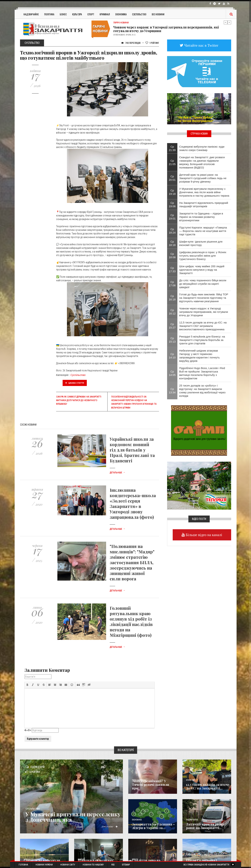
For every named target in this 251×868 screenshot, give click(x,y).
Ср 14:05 (172, 373)
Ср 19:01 (172, 217)
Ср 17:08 (172, 284)
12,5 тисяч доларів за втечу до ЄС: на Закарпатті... (208, 786)
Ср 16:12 (172, 312)
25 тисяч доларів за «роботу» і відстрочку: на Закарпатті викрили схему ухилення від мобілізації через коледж (202, 391)
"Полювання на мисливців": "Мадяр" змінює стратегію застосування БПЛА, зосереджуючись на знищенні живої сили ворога (132, 562)
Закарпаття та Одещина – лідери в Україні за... (153, 826)
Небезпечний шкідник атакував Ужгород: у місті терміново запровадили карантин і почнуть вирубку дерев (199, 356)
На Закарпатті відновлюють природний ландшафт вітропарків (204, 205)
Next (229, 22)
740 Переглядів (131, 43)
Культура (77, 14)
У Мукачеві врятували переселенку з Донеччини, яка (73, 817)
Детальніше (117, 473)
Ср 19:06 (172, 205)
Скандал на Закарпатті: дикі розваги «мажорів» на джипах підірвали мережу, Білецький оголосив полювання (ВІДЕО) (202, 162)
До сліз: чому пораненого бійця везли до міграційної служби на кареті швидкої (203, 284)
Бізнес (63, 14)
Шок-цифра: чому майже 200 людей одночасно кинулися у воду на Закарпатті (202, 270)
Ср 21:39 (172, 148)
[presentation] (27, 685)
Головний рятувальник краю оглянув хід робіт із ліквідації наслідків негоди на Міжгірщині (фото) (131, 621)
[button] (27, 685)
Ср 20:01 (172, 178)
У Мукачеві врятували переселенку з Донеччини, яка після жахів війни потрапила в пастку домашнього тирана (204, 192)
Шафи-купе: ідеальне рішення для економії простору (201, 243)
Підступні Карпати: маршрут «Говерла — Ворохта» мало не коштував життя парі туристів (203, 231)
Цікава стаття (75, 383)
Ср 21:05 (172, 162)
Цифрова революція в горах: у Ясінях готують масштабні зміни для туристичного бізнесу (203, 256)
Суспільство (139, 14)
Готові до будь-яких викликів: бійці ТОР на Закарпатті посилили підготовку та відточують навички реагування (204, 298)
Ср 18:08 (172, 256)
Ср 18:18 (172, 243)
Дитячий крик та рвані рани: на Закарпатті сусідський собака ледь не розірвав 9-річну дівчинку (203, 178)
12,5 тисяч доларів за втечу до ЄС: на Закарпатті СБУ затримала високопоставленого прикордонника (203, 326)
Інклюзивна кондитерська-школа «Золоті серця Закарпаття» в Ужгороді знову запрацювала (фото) (133, 503)
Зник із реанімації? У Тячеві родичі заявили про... (150, 785)
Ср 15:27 (172, 326)
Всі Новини (158, 14)
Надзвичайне (31, 14)
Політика (49, 14)
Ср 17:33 (172, 270)
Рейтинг (152, 43)
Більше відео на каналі (203, 535)
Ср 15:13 (172, 340)
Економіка (121, 14)
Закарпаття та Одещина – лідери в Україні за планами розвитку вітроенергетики (201, 217)
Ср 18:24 (172, 231)
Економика (137, 820)
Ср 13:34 (172, 391)
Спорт (91, 14)
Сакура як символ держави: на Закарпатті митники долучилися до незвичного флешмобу (79, 400)
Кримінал (105, 14)
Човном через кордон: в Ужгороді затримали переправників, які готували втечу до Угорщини (166, 29)
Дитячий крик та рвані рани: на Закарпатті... (205, 826)
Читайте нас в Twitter (201, 45)
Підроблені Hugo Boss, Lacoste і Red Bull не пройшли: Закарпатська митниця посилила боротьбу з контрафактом (202, 373)
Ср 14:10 (172, 356)
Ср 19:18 (172, 192)
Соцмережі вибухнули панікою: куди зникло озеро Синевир (202, 148)
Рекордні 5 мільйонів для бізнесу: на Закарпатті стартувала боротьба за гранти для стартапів (202, 340)
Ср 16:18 (172, 298)
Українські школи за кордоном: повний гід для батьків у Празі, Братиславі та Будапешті (132, 450)
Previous (226, 22)
